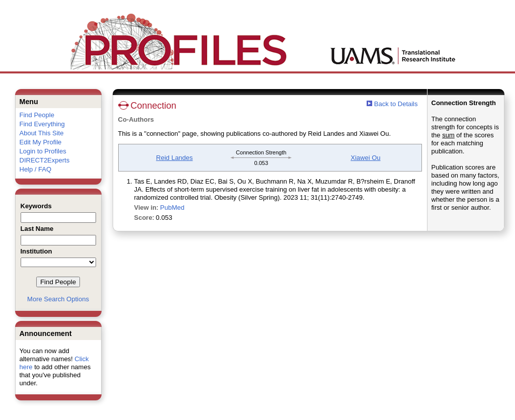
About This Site (42, 133)
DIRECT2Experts (45, 160)
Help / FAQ (36, 169)
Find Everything (42, 124)
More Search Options (58, 299)
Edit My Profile (41, 142)
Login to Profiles (43, 151)
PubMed (172, 207)
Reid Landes (174, 158)
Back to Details (396, 104)
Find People (37, 115)
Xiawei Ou (365, 158)
